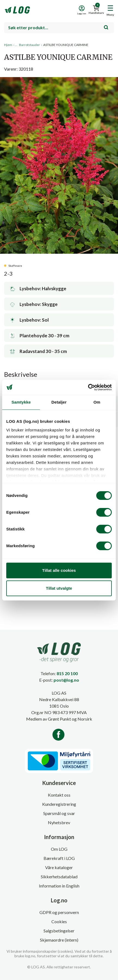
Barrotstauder (29, 45)
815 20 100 (67, 673)
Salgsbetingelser (59, 931)
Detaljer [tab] (59, 402)
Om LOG (59, 849)
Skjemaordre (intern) (59, 940)
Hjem (8, 45)
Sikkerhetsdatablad (59, 877)
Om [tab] (97, 402)
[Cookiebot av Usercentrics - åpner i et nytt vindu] (88, 387)
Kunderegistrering (59, 804)
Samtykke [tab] (21, 402)
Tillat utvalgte (59, 588)
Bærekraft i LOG (59, 858)
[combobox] (59, 28)
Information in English (59, 886)
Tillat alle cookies (59, 570)
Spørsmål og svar (59, 813)
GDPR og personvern (59, 912)
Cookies (59, 921)
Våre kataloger (59, 867)
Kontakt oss (59, 795)
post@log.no (66, 680)
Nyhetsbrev (59, 822)
